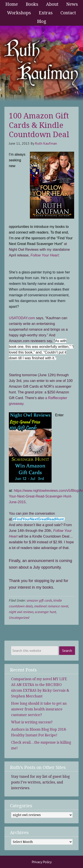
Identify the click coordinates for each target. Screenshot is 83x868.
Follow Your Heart (45, 255)
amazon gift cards (39, 600)
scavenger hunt (45, 612)
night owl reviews (21, 612)
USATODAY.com (22, 318)
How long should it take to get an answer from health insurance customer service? (39, 709)
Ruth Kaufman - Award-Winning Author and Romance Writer (41, 64)
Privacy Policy (42, 862)
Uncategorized (19, 617)
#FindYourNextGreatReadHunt (38, 519)
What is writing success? (32, 722)
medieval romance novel (51, 606)
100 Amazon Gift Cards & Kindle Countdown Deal (39, 125)
